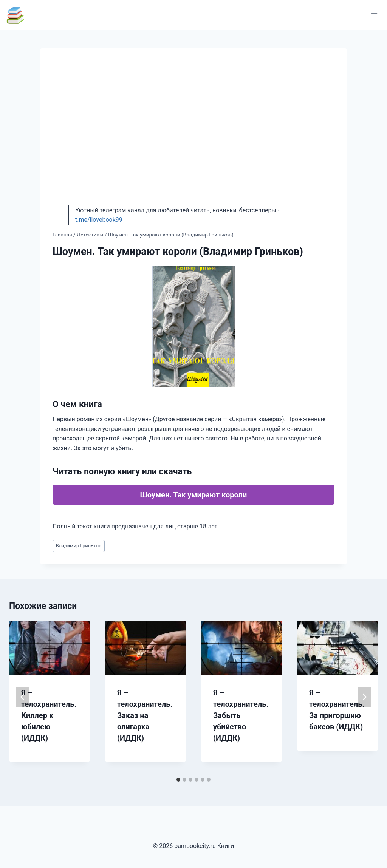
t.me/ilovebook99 (99, 220)
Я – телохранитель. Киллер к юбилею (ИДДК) (49, 715)
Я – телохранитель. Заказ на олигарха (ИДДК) (145, 715)
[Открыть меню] (374, 15)
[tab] (178, 780)
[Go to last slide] (23, 697)
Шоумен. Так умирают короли (194, 495)
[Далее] (364, 697)
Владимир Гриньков (79, 546)
